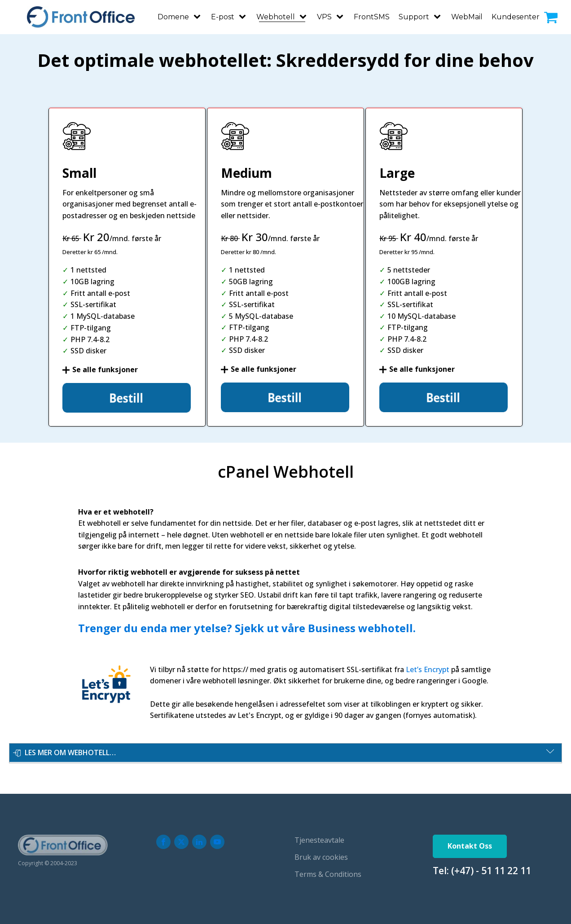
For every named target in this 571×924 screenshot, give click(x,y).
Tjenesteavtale (319, 838)
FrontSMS (372, 15)
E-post (223, 15)
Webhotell (276, 15)
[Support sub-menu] (439, 16)
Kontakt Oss (470, 844)
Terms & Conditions (328, 871)
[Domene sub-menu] (199, 16)
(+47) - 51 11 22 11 (491, 868)
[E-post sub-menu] (244, 16)
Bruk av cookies (321, 854)
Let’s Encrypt (428, 667)
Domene (173, 15)
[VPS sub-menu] (342, 16)
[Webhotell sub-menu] (305, 16)
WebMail (467, 15)
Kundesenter (516, 15)
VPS (324, 15)
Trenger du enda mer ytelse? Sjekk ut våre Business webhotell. (247, 626)
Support (414, 15)
